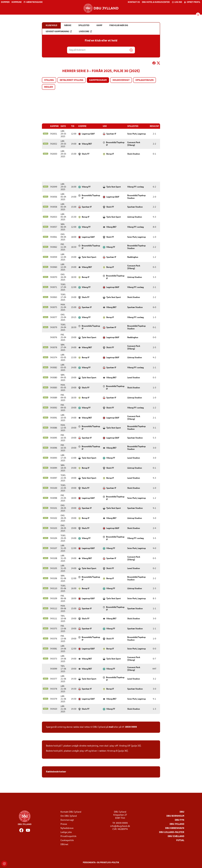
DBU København (175, 828)
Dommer (5, 2)
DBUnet (64, 844)
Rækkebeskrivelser (56, 772)
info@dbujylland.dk (120, 826)
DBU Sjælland (176, 836)
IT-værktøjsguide (33, 2)
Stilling (49, 80)
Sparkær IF (111, 134)
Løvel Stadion (134, 378)
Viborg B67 (87, 144)
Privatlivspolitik (68, 836)
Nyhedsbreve (67, 828)
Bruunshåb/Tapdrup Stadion (136, 197)
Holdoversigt (121, 80)
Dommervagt (67, 820)
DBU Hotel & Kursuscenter (156, 2)
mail (111, 727)
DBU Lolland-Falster (172, 832)
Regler (49, 87)
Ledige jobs (66, 832)
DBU (182, 812)
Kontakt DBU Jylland (71, 812)
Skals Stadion (134, 154)
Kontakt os (134, 2)
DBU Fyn (180, 820)
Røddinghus (133, 257)
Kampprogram (98, 80)
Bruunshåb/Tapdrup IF (115, 144)
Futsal (180, 840)
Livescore (85, 32)
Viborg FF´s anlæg (135, 187)
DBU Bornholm (175, 816)
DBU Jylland (177, 824)
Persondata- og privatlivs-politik (101, 863)
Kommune (17, 2)
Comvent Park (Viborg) (134, 144)
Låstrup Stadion (135, 217)
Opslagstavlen (145, 80)
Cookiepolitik (67, 840)
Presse (64, 824)
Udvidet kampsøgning (59, 32)
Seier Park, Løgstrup (137, 134)
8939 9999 (131, 727)
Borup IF (110, 154)
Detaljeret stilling (72, 80)
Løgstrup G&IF (88, 134)
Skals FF (86, 154)
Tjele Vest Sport (114, 187)
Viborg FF (86, 187)
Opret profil (192, 2)
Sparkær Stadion (135, 207)
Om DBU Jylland (69, 816)
